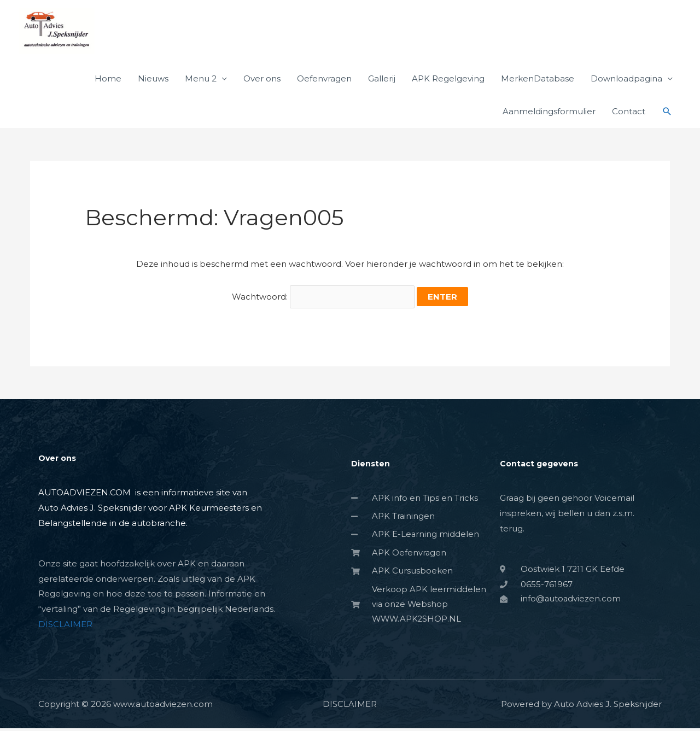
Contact (629, 116)
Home (108, 83)
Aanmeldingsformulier (549, 116)
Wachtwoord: (323, 301)
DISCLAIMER (65, 627)
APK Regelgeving (448, 83)
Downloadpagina (626, 83)
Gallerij (382, 83)
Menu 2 (201, 83)
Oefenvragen (324, 83)
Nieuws (153, 83)
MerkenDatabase (538, 83)
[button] (667, 116)
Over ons (262, 83)
